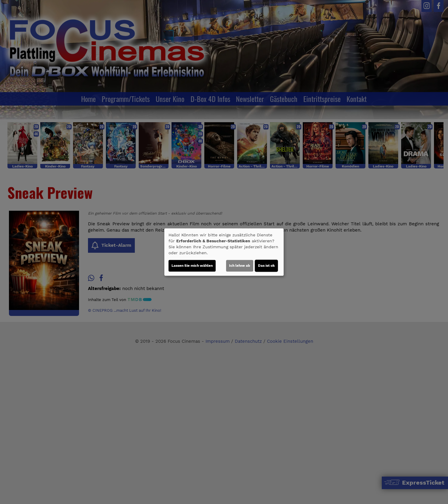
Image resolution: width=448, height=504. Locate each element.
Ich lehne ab (240, 266)
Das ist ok (266, 266)
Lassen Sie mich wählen (192, 266)
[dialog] (224, 252)
